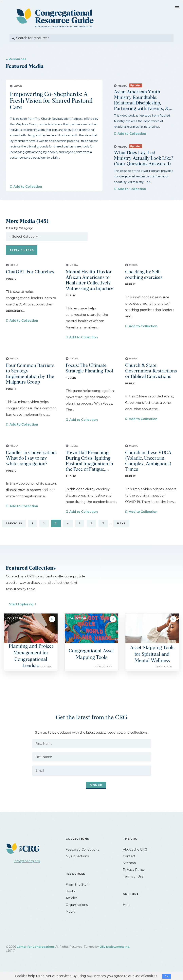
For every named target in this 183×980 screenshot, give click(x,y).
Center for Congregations (36, 952)
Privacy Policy (134, 875)
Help (127, 910)
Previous (14, 529)
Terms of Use (133, 882)
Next (121, 529)
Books (71, 897)
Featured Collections (82, 855)
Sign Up (90, 791)
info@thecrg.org (27, 867)
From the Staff (77, 890)
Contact (129, 862)
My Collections (77, 862)
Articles (72, 904)
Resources (18, 59)
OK (166, 976)
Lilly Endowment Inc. (115, 952)
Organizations (77, 910)
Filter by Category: (19, 234)
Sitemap (129, 869)
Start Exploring (21, 610)
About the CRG (135, 855)
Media (70, 917)
